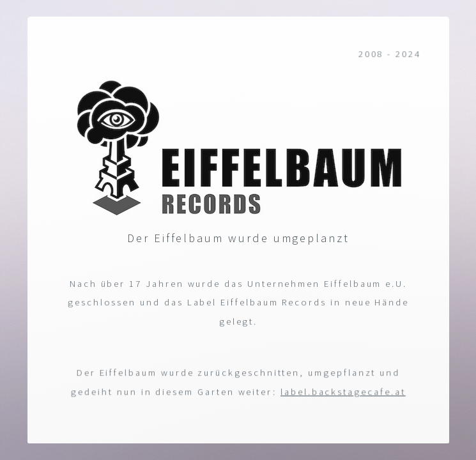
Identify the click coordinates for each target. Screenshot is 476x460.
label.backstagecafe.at (343, 392)
